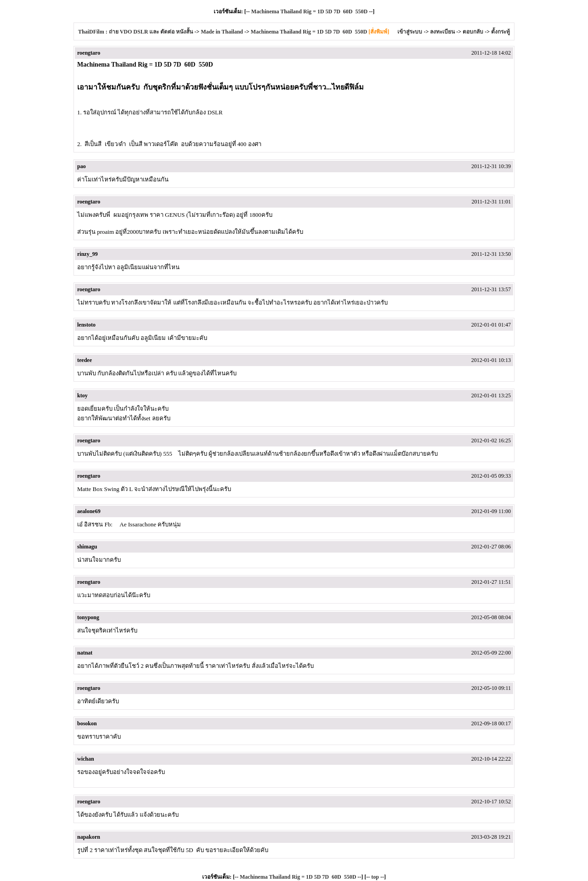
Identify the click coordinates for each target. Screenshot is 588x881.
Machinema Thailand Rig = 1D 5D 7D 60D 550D (309, 11)
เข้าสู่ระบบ (410, 32)
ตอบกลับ (473, 32)
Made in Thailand (222, 32)
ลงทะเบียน (442, 32)
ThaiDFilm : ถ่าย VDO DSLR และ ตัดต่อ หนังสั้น (136, 32)
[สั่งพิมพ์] (379, 32)
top (375, 877)
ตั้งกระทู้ (500, 32)
